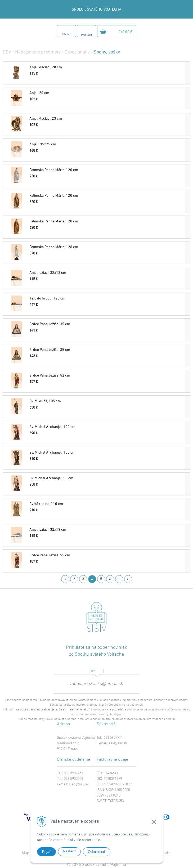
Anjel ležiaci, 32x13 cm (48, 272)
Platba (166, 853)
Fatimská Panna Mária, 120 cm (54, 170)
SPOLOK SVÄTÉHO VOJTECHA (96, 9)
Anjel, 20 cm (39, 93)
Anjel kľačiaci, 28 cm (46, 67)
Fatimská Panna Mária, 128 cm (54, 247)
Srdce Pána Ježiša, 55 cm (50, 555)
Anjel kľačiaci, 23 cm (46, 118)
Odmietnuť (97, 852)
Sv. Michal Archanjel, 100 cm (52, 426)
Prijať (46, 852)
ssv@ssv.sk (118, 743)
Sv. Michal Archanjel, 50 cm (51, 478)
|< (65, 579)
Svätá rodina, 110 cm (46, 504)
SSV (7, 52)
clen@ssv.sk (79, 784)
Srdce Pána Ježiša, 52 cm (50, 375)
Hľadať (66, 35)
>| (128, 579)
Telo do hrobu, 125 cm (47, 298)
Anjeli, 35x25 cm (43, 144)
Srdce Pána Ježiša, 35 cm (50, 324)
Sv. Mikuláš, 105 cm (45, 401)
